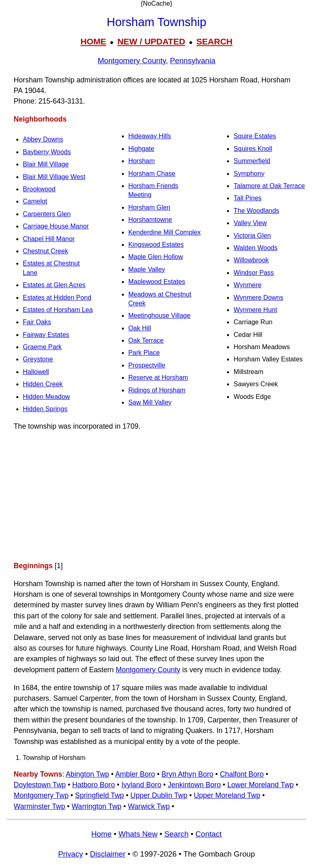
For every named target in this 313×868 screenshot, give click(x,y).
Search (176, 834)
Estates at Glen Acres (54, 285)
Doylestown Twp (40, 785)
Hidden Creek (43, 384)
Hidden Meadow (46, 397)
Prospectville (147, 365)
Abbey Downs (43, 139)
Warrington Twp (97, 806)
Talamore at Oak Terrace (269, 186)
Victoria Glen (252, 236)
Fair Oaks (37, 322)
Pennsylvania (193, 61)
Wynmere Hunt (255, 310)
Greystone (38, 359)
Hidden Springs (45, 409)
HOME (93, 41)
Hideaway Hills (150, 136)
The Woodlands (256, 211)
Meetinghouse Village (160, 316)
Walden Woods (256, 248)
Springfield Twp (99, 795)
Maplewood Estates (157, 282)
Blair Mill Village (46, 164)
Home (101, 834)
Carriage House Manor (56, 226)
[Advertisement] (156, 496)
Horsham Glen (149, 207)
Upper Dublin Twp (159, 795)
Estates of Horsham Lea (58, 310)
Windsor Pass (254, 273)
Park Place (144, 353)
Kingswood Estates (156, 245)
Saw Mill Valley (150, 402)
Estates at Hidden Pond (57, 298)
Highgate (141, 149)
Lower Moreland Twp (261, 785)
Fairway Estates (46, 335)
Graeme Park (42, 347)
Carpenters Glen (47, 214)
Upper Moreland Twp (227, 795)
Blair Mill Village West (54, 177)
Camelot (35, 201)
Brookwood (39, 189)
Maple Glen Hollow (156, 257)
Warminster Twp (40, 806)
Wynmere (247, 285)
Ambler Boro (135, 774)
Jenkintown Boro (194, 785)
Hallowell (36, 372)
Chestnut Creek (45, 251)
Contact (209, 834)
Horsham (142, 161)
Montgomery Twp (41, 795)
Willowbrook (251, 260)
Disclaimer (108, 854)
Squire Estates (255, 136)
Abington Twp (87, 774)
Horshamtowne (150, 220)
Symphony (249, 174)
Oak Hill (140, 328)
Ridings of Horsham (157, 390)
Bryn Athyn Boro (187, 774)
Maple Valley (147, 269)
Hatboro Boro (94, 785)
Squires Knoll (253, 149)
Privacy (70, 854)
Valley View (250, 223)
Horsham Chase (152, 174)
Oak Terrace (146, 340)
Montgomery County (132, 61)
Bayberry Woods (47, 152)
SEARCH (215, 41)
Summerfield (252, 161)
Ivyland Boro (141, 785)
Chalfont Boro (242, 774)
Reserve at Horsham (158, 378)
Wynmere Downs (258, 298)
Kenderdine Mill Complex (165, 232)
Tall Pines (247, 198)
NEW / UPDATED (151, 41)
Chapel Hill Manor (49, 239)
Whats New (138, 834)
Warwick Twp (149, 806)
